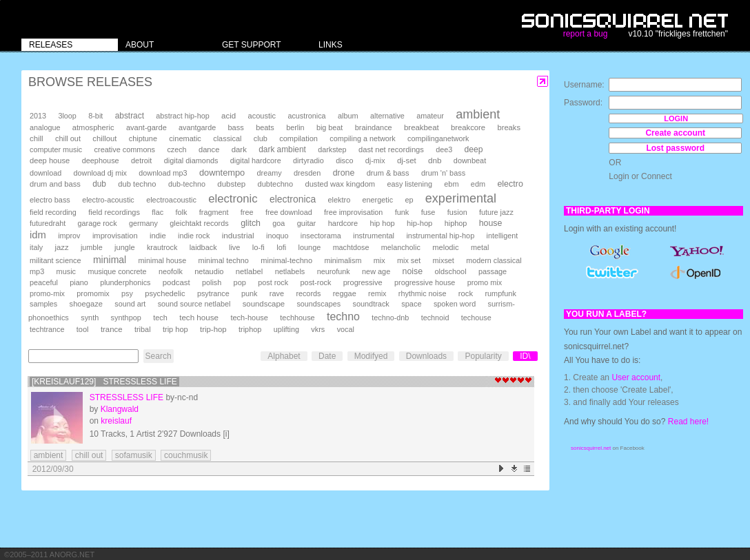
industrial (238, 235)
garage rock (98, 223)
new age (376, 271)
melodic (445, 247)
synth (90, 318)
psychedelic (165, 293)
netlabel (249, 271)
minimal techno (224, 260)
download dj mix (100, 173)
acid (229, 116)
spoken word (455, 304)
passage (493, 271)
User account (636, 377)
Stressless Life (126, 397)
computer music (56, 149)
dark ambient (282, 149)
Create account (675, 133)
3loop (67, 116)
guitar (307, 223)
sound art (130, 304)
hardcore (343, 223)
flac (158, 212)
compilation (298, 138)
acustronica (306, 116)
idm (38, 235)
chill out (68, 138)
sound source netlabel (194, 304)
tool (83, 329)
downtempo (222, 173)
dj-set (407, 160)
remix (377, 293)
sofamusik (134, 455)
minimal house (163, 260)
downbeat (470, 160)
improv (69, 236)
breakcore (468, 127)
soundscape (264, 304)
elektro (339, 200)
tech (160, 318)
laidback (203, 247)
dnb (435, 160)
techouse (476, 318)
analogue (45, 127)
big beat (330, 127)
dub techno (137, 184)
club (261, 138)
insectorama (321, 236)
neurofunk (334, 271)
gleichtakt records (199, 223)
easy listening (410, 184)
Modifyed (371, 356)
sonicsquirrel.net (591, 448)
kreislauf (116, 421)
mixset (444, 260)
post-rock (316, 282)
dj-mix (375, 160)
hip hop (383, 223)
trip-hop (213, 329)
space (411, 304)
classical (227, 138)
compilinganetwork (438, 138)
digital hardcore (256, 160)
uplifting (286, 329)
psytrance (213, 293)
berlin (295, 127)
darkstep (332, 149)
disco (344, 160)
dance (209, 149)
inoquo (277, 236)
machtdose (351, 247)
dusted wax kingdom (340, 184)
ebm (451, 184)
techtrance (47, 329)
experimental (461, 198)
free (247, 212)
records (308, 293)
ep (409, 200)
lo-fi (259, 247)
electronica (293, 199)
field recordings (114, 212)
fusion (457, 212)
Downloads (426, 356)
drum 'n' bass (443, 173)
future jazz (496, 212)
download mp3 (163, 173)
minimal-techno (286, 260)
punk (249, 293)
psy (127, 293)
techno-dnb (390, 318)
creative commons (125, 149)
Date (327, 356)
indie (158, 236)
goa (278, 223)
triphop (250, 329)
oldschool (450, 271)
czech (176, 149)
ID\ (525, 356)
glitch (251, 223)
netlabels (290, 271)
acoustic (262, 116)
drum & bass (388, 173)
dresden (307, 173)
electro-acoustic (108, 200)
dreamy (270, 173)
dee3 (444, 149)
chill (37, 138)
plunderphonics (125, 282)
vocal (346, 329)
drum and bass (55, 184)
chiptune (143, 138)
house (491, 223)
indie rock (194, 236)
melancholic (401, 247)
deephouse (101, 160)
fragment (214, 212)
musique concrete (117, 271)
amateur (430, 116)
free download (289, 212)
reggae (345, 293)
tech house (199, 317)
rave (277, 293)
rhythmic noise (423, 293)
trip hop (175, 329)
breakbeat (422, 127)
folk (181, 212)
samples (43, 304)
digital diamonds (191, 160)
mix (379, 260)
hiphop (456, 223)
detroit (141, 160)
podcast (176, 282)
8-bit (95, 116)
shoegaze (86, 304)
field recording (53, 212)
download (45, 173)
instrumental (374, 236)
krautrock (162, 247)
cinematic (185, 138)
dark (239, 149)
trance (112, 329)
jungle (124, 247)
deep (474, 149)
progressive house (425, 282)
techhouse (297, 318)
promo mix (485, 282)
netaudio (209, 271)
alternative (387, 116)
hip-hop (419, 223)
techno (343, 317)
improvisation (115, 236)
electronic (233, 199)
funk (402, 212)
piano (79, 282)
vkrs (318, 329)
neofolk (171, 271)
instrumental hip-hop (440, 236)
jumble (92, 247)
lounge (310, 247)
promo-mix (47, 293)
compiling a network (362, 138)
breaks (509, 127)
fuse (428, 212)
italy (36, 247)
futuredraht (48, 223)
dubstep (231, 184)
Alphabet (284, 356)
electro (510, 184)
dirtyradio (308, 160)
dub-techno (187, 184)
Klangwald (120, 409)
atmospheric (93, 127)
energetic (378, 200)
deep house (50, 160)
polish (212, 282)
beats (265, 127)
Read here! (688, 422)
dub (99, 184)
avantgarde (197, 127)
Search (159, 356)
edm (478, 184)
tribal (143, 329)
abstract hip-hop (182, 116)
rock (466, 293)
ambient (478, 114)
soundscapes (318, 304)
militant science (55, 260)
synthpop (126, 318)
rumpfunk (500, 293)
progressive (363, 282)
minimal (110, 260)
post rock (273, 282)
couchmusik (186, 455)
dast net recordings (391, 149)
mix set (409, 260)
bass (235, 127)
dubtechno (276, 184)
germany (143, 223)
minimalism (343, 260)
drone (344, 173)
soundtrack (371, 304)
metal (480, 247)
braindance (374, 127)
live (234, 247)
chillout (104, 138)
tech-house (249, 318)
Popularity (483, 356)
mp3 (37, 271)
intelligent (503, 236)
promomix (93, 293)
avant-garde (146, 127)
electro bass (50, 200)
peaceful (44, 282)
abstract (130, 116)
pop (240, 282)
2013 (38, 116)
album (348, 116)
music (66, 271)
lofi (281, 247)
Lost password (675, 148)
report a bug (586, 34)
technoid (435, 318)
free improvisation (353, 212)
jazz (62, 247)
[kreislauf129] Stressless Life (104, 382)
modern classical (494, 260)
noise (413, 271)
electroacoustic (171, 200)
